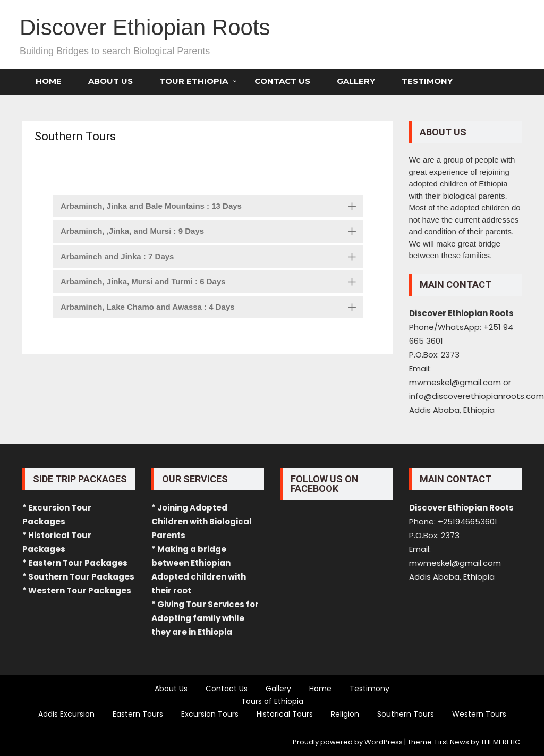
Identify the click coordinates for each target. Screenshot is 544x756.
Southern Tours (406, 714)
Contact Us (282, 81)
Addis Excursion (66, 714)
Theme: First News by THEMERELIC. (465, 742)
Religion (345, 714)
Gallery (356, 81)
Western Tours (479, 714)
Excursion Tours (210, 714)
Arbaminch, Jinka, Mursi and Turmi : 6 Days (212, 283)
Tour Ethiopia (194, 81)
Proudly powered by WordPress (348, 742)
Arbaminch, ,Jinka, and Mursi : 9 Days (212, 232)
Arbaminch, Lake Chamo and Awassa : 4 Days (212, 308)
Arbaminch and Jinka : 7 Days (212, 258)
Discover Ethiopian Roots (145, 27)
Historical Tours (285, 714)
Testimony (427, 81)
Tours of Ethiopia (272, 701)
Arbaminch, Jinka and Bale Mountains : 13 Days (212, 207)
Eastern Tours (138, 714)
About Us (110, 81)
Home (49, 81)
